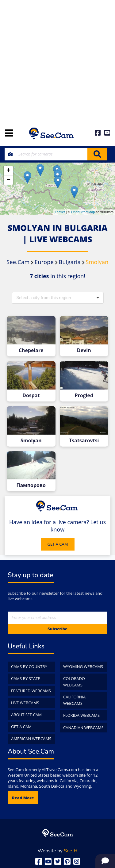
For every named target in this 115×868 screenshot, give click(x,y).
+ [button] (8, 171)
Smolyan (31, 441)
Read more (23, 798)
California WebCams (74, 700)
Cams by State (26, 678)
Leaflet (60, 212)
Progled (84, 396)
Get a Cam (21, 727)
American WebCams (31, 739)
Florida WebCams (81, 715)
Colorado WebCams (74, 682)
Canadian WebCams (83, 728)
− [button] (8, 180)
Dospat (31, 396)
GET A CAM (58, 544)
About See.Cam (26, 715)
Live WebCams (25, 703)
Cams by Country (29, 666)
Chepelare (31, 350)
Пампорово (31, 485)
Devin (84, 350)
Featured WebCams (31, 691)
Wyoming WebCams (83, 666)
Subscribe (57, 629)
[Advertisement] (57, 61)
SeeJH (71, 851)
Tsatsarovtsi (84, 441)
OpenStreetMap (83, 212)
